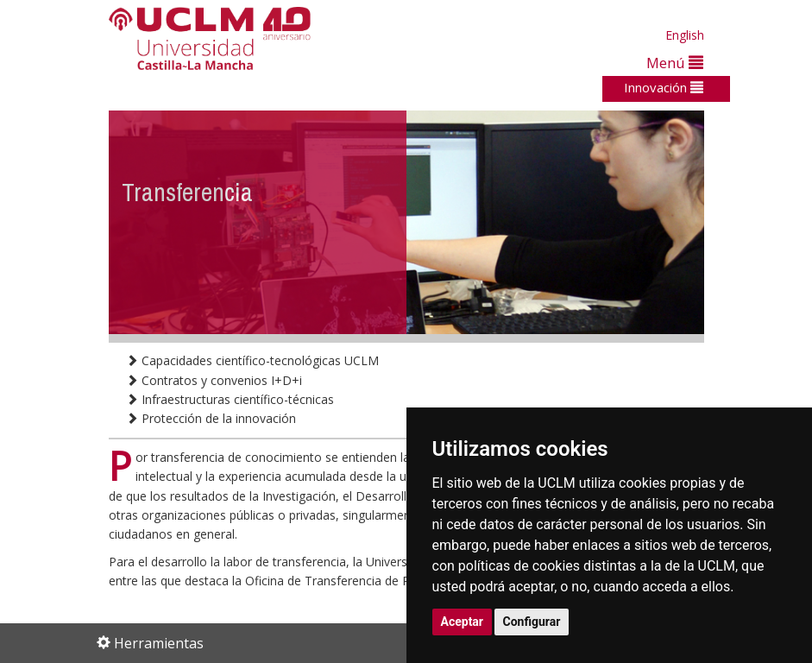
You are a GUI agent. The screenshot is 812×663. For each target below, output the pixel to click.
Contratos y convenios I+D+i (214, 380)
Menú (675, 63)
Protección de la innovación (211, 418)
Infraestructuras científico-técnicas (230, 399)
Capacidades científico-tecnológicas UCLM (252, 360)
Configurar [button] (532, 622)
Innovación (664, 87)
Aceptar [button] (463, 622)
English (685, 35)
